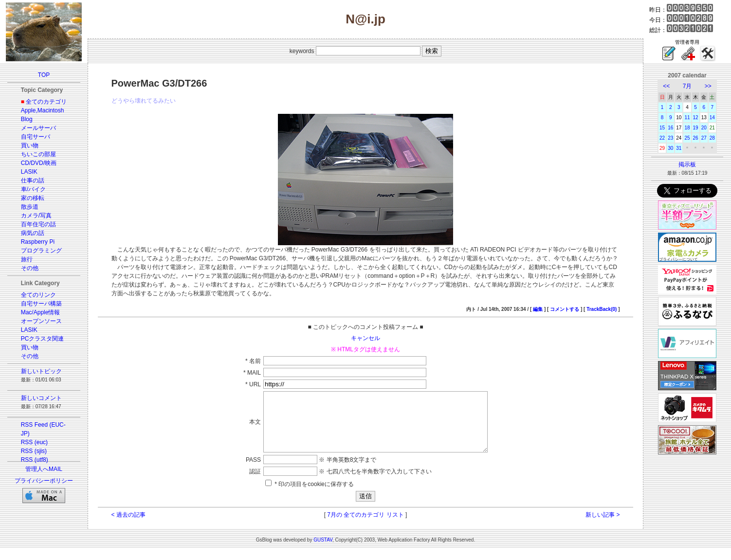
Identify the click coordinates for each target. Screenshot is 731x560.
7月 (687, 86)
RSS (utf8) (35, 460)
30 (670, 148)
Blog (27, 119)
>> (708, 86)
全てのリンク (38, 295)
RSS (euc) (34, 442)
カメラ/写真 (36, 216)
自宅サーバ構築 (41, 304)
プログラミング (41, 251)
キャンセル (365, 338)
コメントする (565, 309)
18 (687, 128)
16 (670, 128)
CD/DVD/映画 (39, 163)
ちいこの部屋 (38, 154)
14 (712, 117)
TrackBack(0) (602, 309)
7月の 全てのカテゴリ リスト (365, 526)
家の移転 (33, 198)
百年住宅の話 (38, 224)
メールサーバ (38, 128)
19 (696, 128)
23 (670, 138)
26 (696, 138)
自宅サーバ (36, 137)
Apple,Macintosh (43, 110)
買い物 (30, 145)
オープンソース (41, 321)
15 (662, 128)
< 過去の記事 (128, 526)
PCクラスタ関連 (43, 339)
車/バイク (33, 189)
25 (687, 138)
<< (666, 86)
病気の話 (33, 233)
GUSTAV (323, 551)
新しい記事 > (603, 526)
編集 (538, 309)
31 (679, 148)
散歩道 (30, 207)
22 (662, 138)
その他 (30, 268)
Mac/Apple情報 (41, 312)
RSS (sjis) (34, 451)
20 (704, 128)
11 (687, 117)
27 (704, 138)
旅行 (27, 259)
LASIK (29, 172)
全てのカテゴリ (46, 102)
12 (696, 117)
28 (712, 138)
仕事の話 (33, 181)
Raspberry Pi (38, 242)
